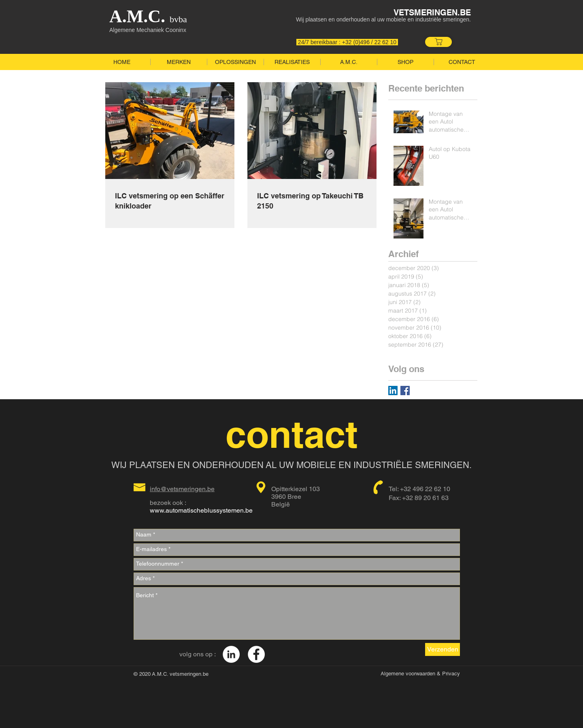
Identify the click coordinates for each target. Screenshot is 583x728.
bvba (176, 19)
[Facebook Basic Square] (405, 391)
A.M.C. (137, 16)
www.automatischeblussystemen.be (201, 510)
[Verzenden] (443, 649)
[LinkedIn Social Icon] (393, 391)
